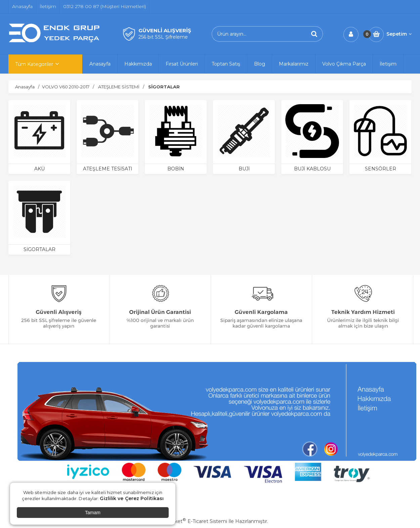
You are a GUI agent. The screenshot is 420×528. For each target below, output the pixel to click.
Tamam (93, 513)
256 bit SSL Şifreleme (163, 37)
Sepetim (399, 34)
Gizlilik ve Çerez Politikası (132, 498)
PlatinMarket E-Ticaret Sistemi (190, 521)
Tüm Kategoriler (34, 64)
